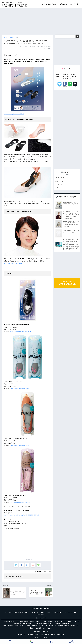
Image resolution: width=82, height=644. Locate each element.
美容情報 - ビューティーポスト (23, 624)
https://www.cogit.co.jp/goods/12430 (22, 388)
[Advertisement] (41, 21)
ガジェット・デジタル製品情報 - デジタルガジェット (65, 626)
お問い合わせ (63, 4)
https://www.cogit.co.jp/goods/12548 (21, 332)
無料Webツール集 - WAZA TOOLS (29, 635)
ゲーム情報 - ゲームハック (72, 621)
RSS (75, 87)
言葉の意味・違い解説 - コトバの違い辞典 (52, 635)
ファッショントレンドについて (49, 4)
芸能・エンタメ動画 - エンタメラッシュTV (42, 628)
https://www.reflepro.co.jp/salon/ (13, 263)
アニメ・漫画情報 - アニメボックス (52, 621)
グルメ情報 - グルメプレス (11, 621)
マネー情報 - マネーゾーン (62, 624)
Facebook (65, 87)
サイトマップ (42, 615)
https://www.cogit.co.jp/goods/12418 (22, 445)
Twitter (59, 87)
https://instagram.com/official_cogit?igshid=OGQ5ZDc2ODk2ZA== (22, 515)
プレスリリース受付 (74, 4)
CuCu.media (60, 185)
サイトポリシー (47, 613)
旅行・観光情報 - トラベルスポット (14, 626)
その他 (58, 188)
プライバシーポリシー (33, 613)
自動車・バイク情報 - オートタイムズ (37, 626)
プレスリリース (47, 571)
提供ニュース (60, 181)
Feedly (70, 87)
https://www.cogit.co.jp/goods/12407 (20, 502)
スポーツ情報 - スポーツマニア (43, 624)
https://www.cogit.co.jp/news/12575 (14, 114)
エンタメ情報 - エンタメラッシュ (30, 621)
